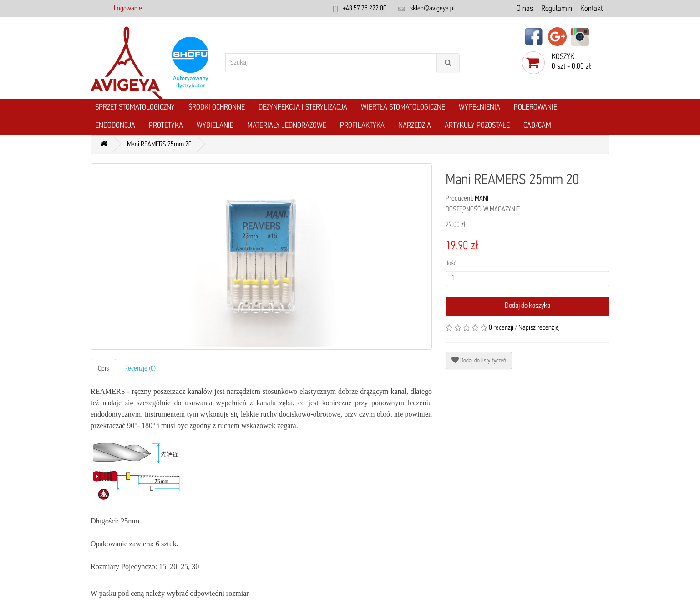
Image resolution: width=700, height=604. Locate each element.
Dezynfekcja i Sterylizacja (303, 108)
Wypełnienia (479, 108)
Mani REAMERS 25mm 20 (159, 145)
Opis (103, 369)
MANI (482, 199)
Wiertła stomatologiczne (403, 108)
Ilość (451, 264)
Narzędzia (415, 126)
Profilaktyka (362, 126)
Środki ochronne (217, 108)
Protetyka (166, 126)
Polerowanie (535, 108)
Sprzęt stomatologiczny (135, 108)
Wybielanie (215, 126)
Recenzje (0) (140, 369)
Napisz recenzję (539, 328)
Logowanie (128, 9)
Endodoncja (115, 126)
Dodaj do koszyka (528, 306)
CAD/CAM (537, 126)
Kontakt (591, 9)
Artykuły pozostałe (477, 126)
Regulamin (557, 9)
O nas (525, 9)
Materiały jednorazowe (287, 126)
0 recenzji (501, 328)
